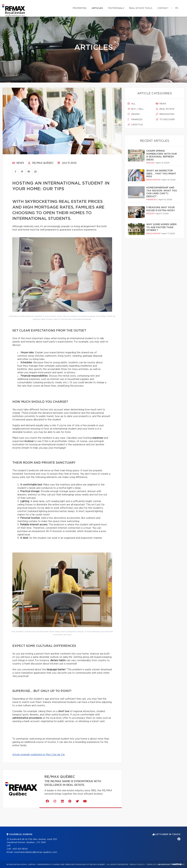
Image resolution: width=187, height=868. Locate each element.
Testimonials (116, 8)
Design (134, 114)
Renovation (165, 114)
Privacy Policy (137, 865)
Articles (97, 8)
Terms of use (153, 865)
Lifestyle (135, 125)
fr (177, 8)
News (18, 163)
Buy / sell (136, 109)
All (132, 104)
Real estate (165, 109)
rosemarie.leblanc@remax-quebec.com (35, 852)
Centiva (176, 864)
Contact (163, 8)
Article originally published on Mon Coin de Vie (39, 755)
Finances (135, 119)
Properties (80, 8)
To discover (165, 119)
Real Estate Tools (141, 8)
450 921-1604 (20, 849)
